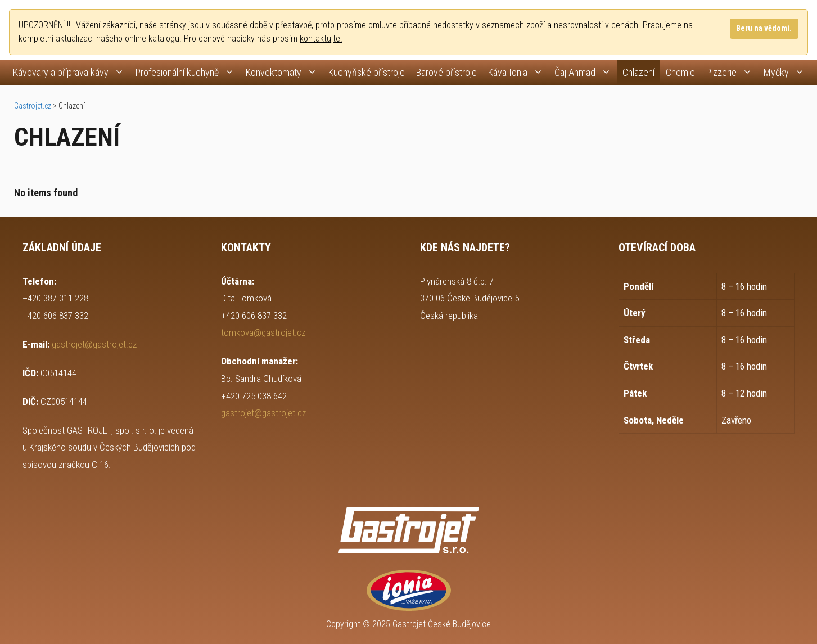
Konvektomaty (284, 72)
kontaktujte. (321, 39)
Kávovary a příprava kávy (71, 72)
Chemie (680, 72)
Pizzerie (732, 72)
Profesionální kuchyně (188, 72)
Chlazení (638, 72)
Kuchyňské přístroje (367, 72)
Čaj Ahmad (586, 72)
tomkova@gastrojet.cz (263, 332)
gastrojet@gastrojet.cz (94, 344)
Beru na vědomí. (764, 28)
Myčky (787, 72)
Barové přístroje (446, 72)
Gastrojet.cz (33, 106)
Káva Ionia (518, 72)
